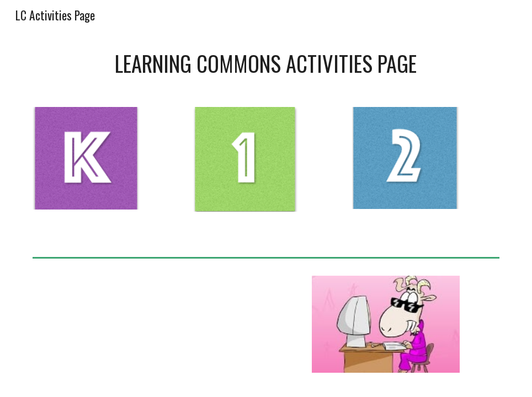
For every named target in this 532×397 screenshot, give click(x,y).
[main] (266, 63)
